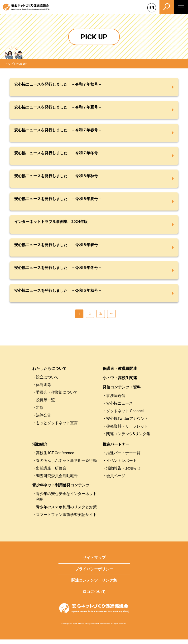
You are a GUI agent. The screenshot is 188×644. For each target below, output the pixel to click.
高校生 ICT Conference (55, 457)
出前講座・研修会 (51, 473)
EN (152, 8)
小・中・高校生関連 (120, 382)
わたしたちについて (49, 373)
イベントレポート (121, 465)
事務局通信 (116, 400)
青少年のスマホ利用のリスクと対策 (66, 512)
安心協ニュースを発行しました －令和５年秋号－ (58, 295)
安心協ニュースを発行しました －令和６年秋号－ (58, 178)
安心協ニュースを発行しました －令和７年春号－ (58, 131)
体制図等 (43, 389)
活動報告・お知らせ (123, 473)
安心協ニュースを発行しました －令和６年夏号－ (58, 201)
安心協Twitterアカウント (127, 423)
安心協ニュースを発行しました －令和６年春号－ (58, 248)
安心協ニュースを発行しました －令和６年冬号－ (58, 271)
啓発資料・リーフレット (127, 431)
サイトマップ (94, 562)
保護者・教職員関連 (120, 373)
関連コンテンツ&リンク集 (128, 438)
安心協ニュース (120, 408)
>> (111, 318)
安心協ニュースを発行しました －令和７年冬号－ (58, 154)
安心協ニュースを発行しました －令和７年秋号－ (58, 84)
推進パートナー (116, 449)
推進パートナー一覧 (123, 457)
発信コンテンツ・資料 (122, 392)
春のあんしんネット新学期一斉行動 (66, 465)
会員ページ (116, 480)
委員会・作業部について (57, 397)
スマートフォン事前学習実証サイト (66, 519)
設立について (47, 382)
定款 (40, 412)
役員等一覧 (45, 404)
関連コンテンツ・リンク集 (94, 585)
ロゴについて (94, 596)
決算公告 (43, 420)
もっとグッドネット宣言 (57, 427)
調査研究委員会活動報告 (57, 480)
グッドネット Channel (125, 415)
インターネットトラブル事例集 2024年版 (51, 224)
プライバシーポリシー (94, 574)
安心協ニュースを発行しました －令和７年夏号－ (58, 108)
